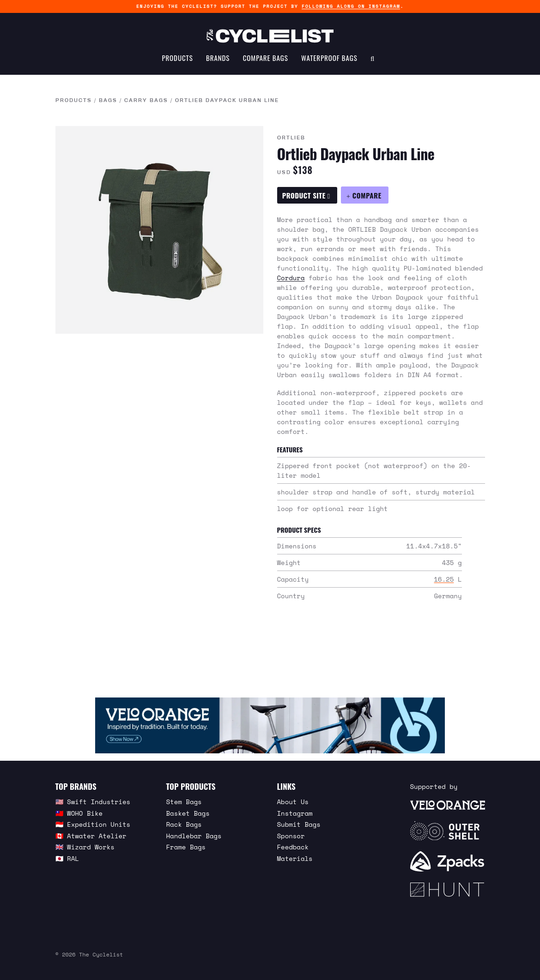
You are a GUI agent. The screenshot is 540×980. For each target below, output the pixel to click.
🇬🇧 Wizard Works (85, 847)
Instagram (295, 813)
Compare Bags (266, 58)
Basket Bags (188, 813)
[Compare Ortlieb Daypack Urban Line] (364, 195)
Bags (108, 101)
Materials (295, 858)
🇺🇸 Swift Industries (93, 802)
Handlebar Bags (194, 836)
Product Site (306, 195)
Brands (218, 58)
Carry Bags (146, 101)
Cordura (291, 278)
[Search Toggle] (373, 58)
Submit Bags (299, 824)
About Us (293, 802)
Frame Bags (186, 847)
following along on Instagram (351, 6)
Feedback (293, 847)
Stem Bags (184, 802)
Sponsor (291, 836)
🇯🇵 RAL (67, 858)
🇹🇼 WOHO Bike (79, 813)
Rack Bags (184, 824)
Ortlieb (291, 138)
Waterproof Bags (329, 58)
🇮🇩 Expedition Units (93, 824)
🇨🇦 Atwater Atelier (91, 836)
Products (177, 58)
